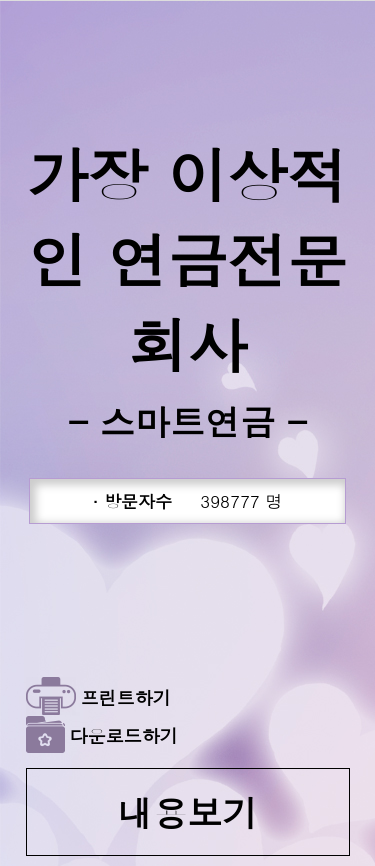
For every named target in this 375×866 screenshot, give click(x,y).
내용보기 (188, 812)
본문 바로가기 (0, 0)
